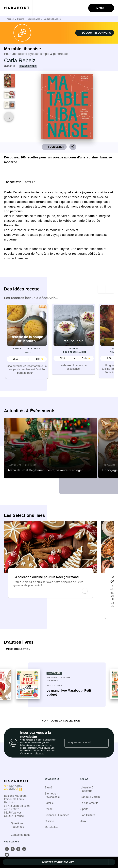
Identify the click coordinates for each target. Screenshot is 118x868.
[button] (95, 33)
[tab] (13, 182)
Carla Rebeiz (20, 60)
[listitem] (7, 849)
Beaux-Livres (34, 19)
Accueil (10, 19)
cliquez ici (39, 753)
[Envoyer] (105, 743)
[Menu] (101, 8)
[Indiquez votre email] (82, 743)
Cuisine (21, 19)
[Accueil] (18, 8)
